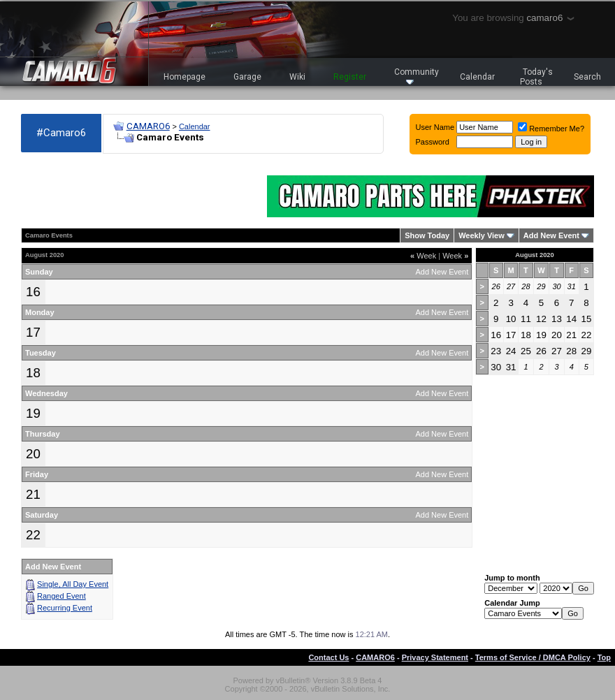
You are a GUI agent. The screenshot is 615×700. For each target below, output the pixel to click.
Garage (247, 77)
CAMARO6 (148, 126)
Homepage (184, 77)
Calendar (477, 77)
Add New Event (551, 235)
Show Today (427, 235)
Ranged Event (61, 596)
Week (423, 256)
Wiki (297, 77)
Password (433, 142)
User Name (435, 127)
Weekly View (482, 235)
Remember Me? (551, 129)
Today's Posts (537, 77)
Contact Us (328, 657)
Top (604, 657)
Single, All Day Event (73, 584)
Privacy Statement (435, 657)
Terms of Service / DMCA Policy (533, 657)
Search (587, 77)
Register (350, 77)
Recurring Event (65, 608)
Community (417, 76)
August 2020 (534, 255)
